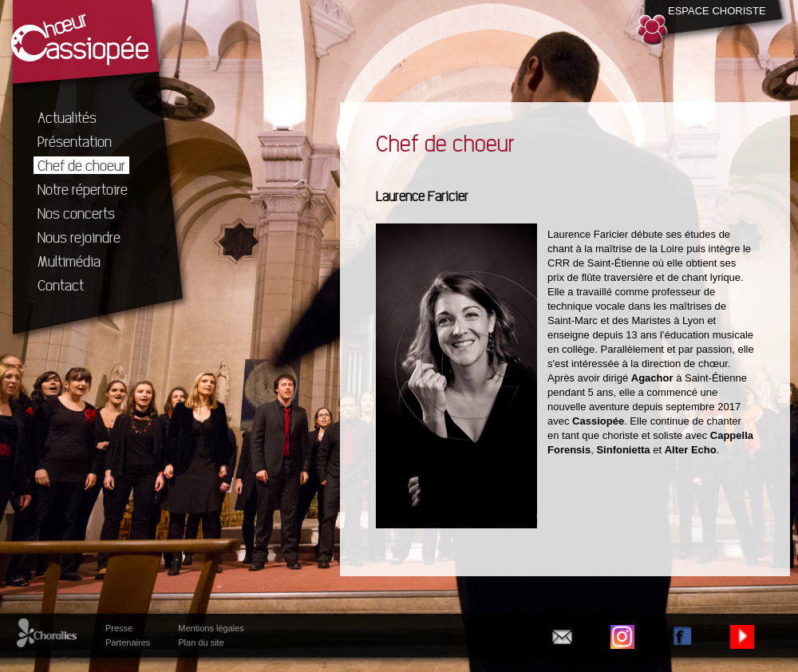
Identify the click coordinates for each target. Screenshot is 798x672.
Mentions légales (211, 628)
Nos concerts (76, 213)
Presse (119, 628)
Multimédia (69, 261)
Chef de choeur (81, 165)
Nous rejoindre (79, 237)
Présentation (75, 141)
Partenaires (128, 642)
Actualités (67, 117)
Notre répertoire (83, 189)
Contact (61, 285)
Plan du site (201, 642)
